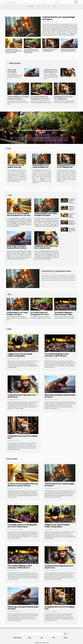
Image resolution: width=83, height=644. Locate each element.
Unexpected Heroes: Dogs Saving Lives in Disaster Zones (51, 72)
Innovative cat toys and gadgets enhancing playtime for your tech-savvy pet (14, 51)
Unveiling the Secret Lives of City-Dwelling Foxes (50, 50)
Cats (43, 6)
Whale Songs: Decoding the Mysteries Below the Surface (68, 50)
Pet (49, 6)
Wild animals (31, 6)
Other (54, 6)
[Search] (65, 2)
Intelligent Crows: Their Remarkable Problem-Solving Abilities (72, 209)
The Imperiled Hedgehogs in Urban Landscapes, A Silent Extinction (72, 202)
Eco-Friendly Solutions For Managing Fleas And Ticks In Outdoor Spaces (31, 51)
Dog (38, 6)
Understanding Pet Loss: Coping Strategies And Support (59, 18)
